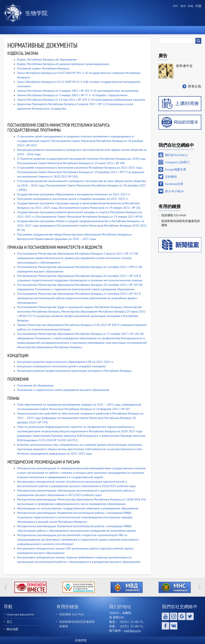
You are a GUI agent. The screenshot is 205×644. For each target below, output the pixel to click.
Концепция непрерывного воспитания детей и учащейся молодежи (61, 366)
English (190, 6)
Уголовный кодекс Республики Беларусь (43, 68)
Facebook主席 (174, 184)
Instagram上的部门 (177, 162)
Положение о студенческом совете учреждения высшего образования (63, 390)
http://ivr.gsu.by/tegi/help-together (31, 587)
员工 (9, 622)
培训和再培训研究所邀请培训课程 (181, 223)
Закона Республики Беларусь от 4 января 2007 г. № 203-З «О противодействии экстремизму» (78, 91)
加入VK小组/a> (175, 191)
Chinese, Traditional (198, 6)
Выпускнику (158, 30)
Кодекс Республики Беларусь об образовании (47, 59)
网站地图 (12, 629)
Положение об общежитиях (35, 385)
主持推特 (171, 177)
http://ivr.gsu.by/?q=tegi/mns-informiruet (175, 587)
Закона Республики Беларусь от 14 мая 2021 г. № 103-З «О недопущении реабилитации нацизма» (82, 100)
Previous (5, 587)
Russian (175, 6)
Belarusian (183, 6)
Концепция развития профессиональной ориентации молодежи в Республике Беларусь (74, 371)
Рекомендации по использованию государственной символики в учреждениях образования (78, 508)
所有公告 (195, 86)
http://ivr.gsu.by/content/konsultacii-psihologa (79, 587)
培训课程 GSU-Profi (174, 215)
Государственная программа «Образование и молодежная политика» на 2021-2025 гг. (74, 194)
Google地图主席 (176, 169)
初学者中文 (184, 66)
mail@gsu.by (132, 631)
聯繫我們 (189, 30)
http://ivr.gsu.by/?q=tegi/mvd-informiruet (127, 587)
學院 (49, 30)
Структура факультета (20, 614)
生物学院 (36, 13)
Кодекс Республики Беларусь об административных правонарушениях (63, 64)
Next (200, 587)
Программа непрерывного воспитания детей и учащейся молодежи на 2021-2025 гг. (73, 199)
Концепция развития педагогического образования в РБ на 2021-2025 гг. (65, 362)
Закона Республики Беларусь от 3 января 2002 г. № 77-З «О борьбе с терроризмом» (72, 95)
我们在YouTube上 (176, 155)
